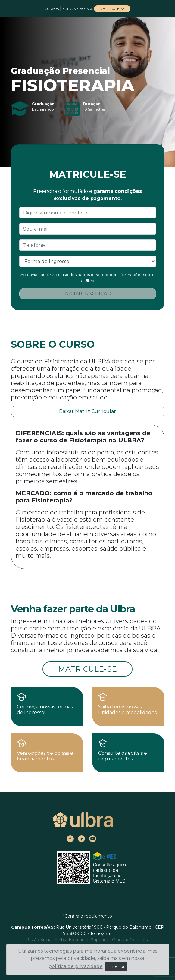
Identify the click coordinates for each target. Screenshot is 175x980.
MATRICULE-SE (112, 9)
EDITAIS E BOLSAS (78, 9)
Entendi (116, 966)
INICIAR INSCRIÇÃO (88, 294)
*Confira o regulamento (88, 916)
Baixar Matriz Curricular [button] (88, 411)
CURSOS (52, 9)
